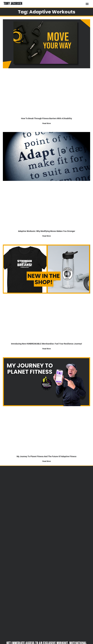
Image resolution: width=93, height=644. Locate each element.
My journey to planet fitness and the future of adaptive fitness (46, 456)
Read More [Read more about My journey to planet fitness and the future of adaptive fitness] (47, 461)
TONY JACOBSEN (13, 4)
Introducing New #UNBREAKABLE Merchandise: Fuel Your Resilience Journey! (46, 344)
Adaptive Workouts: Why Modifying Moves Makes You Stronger (47, 231)
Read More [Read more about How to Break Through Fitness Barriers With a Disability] (47, 123)
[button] (87, 4)
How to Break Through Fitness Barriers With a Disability (46, 118)
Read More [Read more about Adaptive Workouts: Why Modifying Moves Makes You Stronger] (47, 236)
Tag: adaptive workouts (47, 12)
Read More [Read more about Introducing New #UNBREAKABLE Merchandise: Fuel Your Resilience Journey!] (47, 349)
